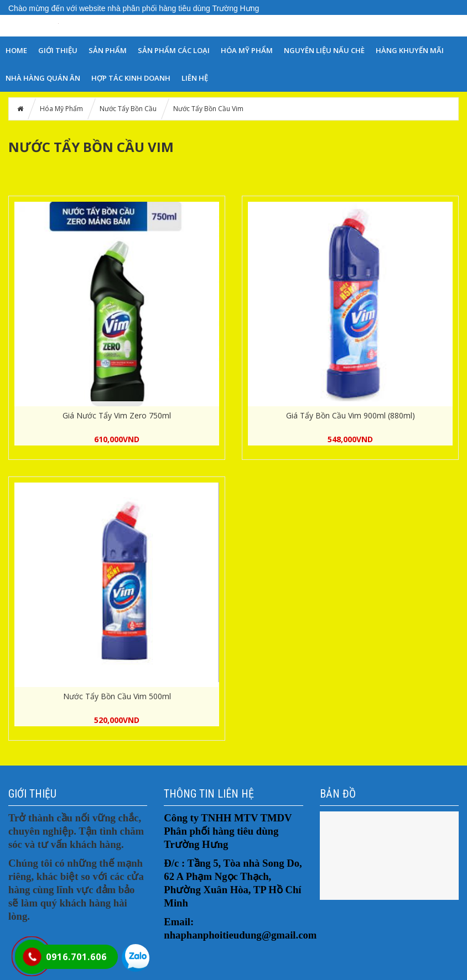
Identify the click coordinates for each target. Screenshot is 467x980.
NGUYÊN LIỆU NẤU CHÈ (324, 50)
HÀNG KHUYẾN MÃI (410, 50)
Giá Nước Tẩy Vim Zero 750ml (117, 415)
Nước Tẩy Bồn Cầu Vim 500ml (117, 696)
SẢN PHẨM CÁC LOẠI (174, 50)
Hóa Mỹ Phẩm (247, 50)
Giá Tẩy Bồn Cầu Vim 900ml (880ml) (351, 415)
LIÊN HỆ (195, 78)
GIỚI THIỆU (58, 50)
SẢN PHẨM (108, 50)
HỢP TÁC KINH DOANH (131, 78)
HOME (16, 50)
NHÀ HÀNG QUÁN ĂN (43, 78)
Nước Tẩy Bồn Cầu (128, 109)
